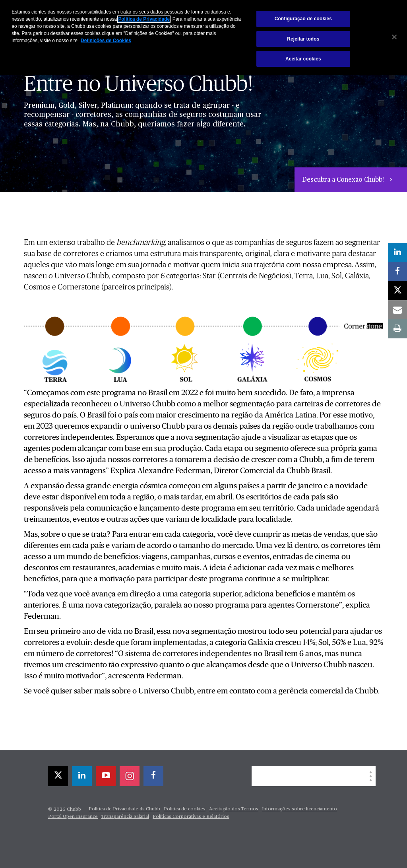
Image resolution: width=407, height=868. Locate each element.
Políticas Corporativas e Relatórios (191, 817)
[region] (203, 37)
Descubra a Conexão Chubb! (344, 180)
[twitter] (58, 776)
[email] (397, 310)
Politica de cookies (185, 809)
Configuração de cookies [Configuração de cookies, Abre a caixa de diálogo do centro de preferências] (303, 19)
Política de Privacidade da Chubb (124, 809)
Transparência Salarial (125, 817)
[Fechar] (394, 37)
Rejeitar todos (303, 39)
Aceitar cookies (303, 59)
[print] (397, 329)
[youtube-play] (106, 776)
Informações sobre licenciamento (299, 809)
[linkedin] (82, 776)
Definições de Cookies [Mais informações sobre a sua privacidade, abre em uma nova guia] (106, 41)
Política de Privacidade (144, 19)
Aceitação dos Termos (234, 809)
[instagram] (130, 776)
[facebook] (153, 776)
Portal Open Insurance (73, 817)
